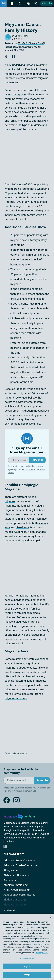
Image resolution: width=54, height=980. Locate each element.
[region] (27, 947)
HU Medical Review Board (31, 43)
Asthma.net (11, 880)
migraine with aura (16, 698)
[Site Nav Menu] (12, 3)
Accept (27, 975)
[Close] (51, 918)
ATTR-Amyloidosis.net (17, 890)
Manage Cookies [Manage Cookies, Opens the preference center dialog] (27, 958)
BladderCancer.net (15, 900)
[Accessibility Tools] (28, 3)
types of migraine (15, 94)
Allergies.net (11, 870)
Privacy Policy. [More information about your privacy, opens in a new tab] (42, 953)
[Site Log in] (36, 3)
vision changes (37, 532)
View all (9, 910)
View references (16, 753)
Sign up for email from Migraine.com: (27, 450)
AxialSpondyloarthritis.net (19, 895)
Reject (27, 966)
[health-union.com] (19, 816)
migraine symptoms (17, 99)
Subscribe (47, 3)
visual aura (22, 527)
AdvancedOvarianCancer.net (21, 865)
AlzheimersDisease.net (17, 875)
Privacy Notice (28, 469)
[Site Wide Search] (19, 3)
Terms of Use (30, 791)
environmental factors (29, 402)
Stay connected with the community (21, 771)
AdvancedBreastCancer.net (20, 860)
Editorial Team (21, 36)
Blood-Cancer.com (15, 905)
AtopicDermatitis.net (16, 885)
